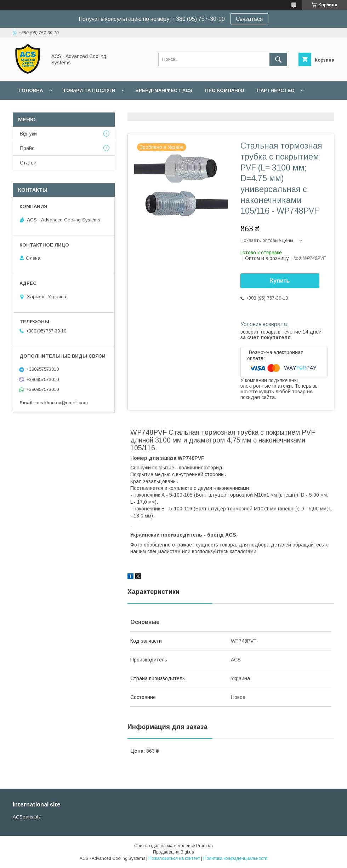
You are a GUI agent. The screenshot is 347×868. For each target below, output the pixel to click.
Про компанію (225, 90)
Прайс (27, 148)
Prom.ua (204, 846)
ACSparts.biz (27, 817)
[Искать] (278, 59)
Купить (280, 281)
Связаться (249, 19)
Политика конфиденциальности (235, 858)
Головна (31, 90)
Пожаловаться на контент (174, 858)
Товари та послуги (89, 90)
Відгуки (28, 134)
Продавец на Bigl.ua (173, 852)
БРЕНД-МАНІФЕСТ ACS (164, 90)
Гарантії (30, 109)
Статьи (28, 163)
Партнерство (276, 90)
